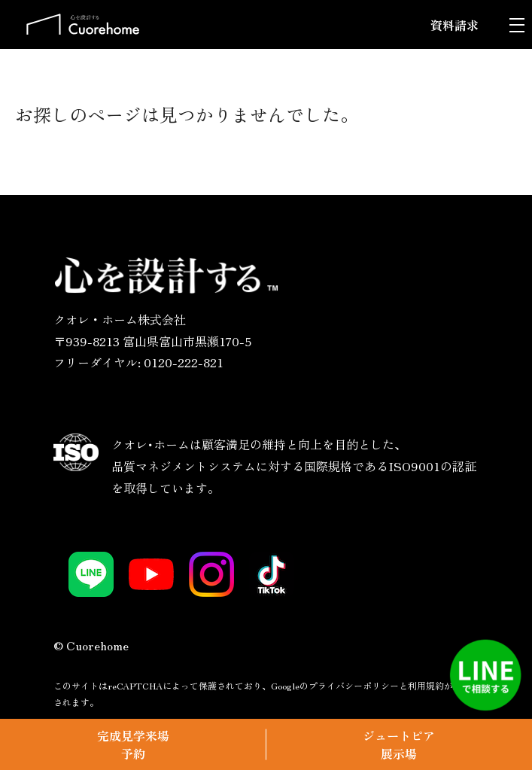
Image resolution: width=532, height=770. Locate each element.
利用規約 (426, 685)
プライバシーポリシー (354, 685)
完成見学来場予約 (133, 744)
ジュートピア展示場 (399, 744)
